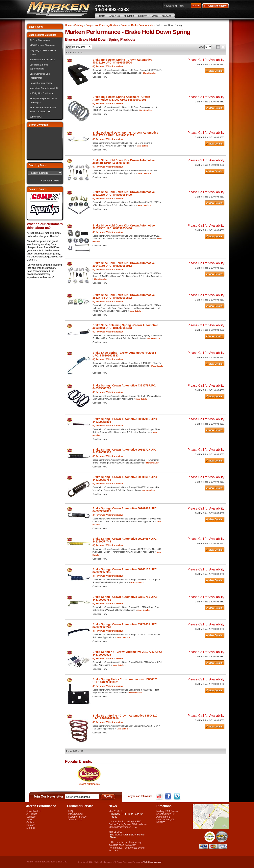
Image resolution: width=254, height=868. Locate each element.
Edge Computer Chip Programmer (40, 76)
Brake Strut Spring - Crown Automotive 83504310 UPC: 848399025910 (125, 717)
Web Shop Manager (153, 862)
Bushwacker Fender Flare (42, 60)
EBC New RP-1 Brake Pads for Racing (126, 815)
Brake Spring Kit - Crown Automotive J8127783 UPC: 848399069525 (127, 653)
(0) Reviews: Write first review (108, 66)
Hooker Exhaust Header (41, 83)
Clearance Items (216, 6)
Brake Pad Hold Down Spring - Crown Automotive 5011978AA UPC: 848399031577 (125, 134)
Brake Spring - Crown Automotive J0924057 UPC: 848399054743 (125, 540)
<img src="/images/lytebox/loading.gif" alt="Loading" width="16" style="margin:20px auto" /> (45, 143)
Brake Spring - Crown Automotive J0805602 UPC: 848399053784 (125, 478)
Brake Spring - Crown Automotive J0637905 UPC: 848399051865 (125, 420)
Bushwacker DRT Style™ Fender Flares (127, 836)
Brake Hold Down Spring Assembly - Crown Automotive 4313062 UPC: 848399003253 (121, 98)
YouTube (160, 796)
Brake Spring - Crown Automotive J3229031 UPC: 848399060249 (125, 626)
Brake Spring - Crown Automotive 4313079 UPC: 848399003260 (124, 387)
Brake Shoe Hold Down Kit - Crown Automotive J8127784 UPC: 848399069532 (124, 296)
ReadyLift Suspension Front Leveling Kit (43, 100)
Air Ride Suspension (40, 40)
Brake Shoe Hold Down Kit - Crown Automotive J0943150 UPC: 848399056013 (124, 264)
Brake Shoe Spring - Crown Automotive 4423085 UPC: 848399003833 (124, 354)
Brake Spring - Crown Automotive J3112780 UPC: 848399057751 (125, 598)
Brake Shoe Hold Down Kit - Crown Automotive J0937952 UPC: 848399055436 (124, 227)
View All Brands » (51, 181)
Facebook (169, 796)
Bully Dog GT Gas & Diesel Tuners (43, 52)
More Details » (150, 73)
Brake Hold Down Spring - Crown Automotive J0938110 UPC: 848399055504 (122, 61)
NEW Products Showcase (42, 45)
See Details (215, 71)
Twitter (178, 796)
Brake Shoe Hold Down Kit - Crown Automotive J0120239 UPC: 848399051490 (124, 193)
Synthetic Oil (36, 117)
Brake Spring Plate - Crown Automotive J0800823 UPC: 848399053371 (125, 681)
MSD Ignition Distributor (41, 93)
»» (136, 827)
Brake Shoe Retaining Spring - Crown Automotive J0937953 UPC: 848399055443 (125, 327)
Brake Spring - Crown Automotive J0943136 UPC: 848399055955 (125, 571)
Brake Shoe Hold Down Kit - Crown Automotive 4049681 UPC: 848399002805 (124, 162)
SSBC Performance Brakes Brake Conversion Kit (43, 110)
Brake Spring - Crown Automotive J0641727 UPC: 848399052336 (125, 451)
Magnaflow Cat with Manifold (44, 88)
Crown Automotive (89, 784)
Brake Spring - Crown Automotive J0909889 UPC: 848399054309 (125, 510)
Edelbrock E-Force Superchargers (39, 67)
